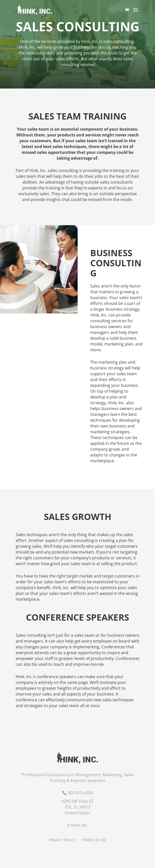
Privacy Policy (62, 840)
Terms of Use (94, 840)
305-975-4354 (80, 793)
